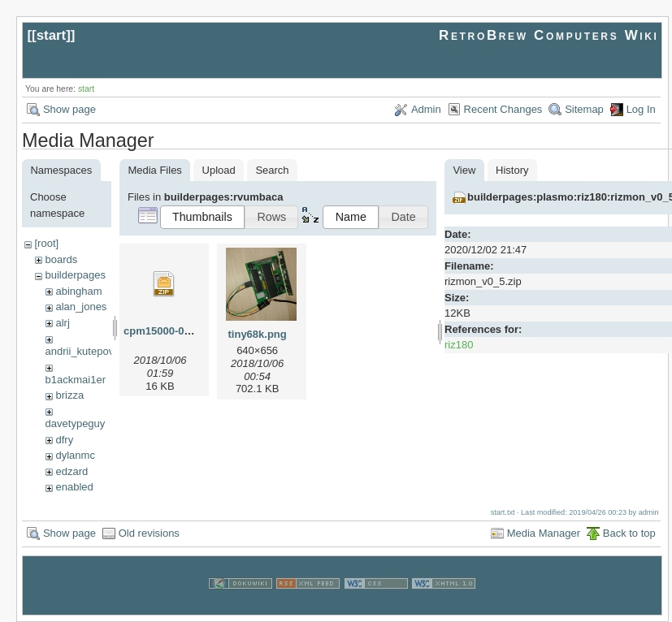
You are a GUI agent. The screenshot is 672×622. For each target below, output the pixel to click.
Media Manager (544, 533)
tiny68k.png (258, 334)
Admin (426, 109)
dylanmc (75, 455)
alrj (62, 323)
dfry (64, 440)
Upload (219, 170)
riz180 (459, 345)
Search (272, 170)
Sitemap (584, 109)
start (52, 35)
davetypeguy (76, 423)
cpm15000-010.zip (169, 331)
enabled (74, 487)
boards (61, 259)
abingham (78, 291)
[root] (46, 243)
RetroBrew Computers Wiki (549, 35)
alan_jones (81, 307)
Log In (641, 109)
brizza (69, 395)
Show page (69, 109)
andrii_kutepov (80, 351)
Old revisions (149, 533)
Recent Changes (503, 109)
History (512, 170)
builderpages (75, 275)
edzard (72, 471)
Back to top (629, 533)
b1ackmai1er (76, 380)
